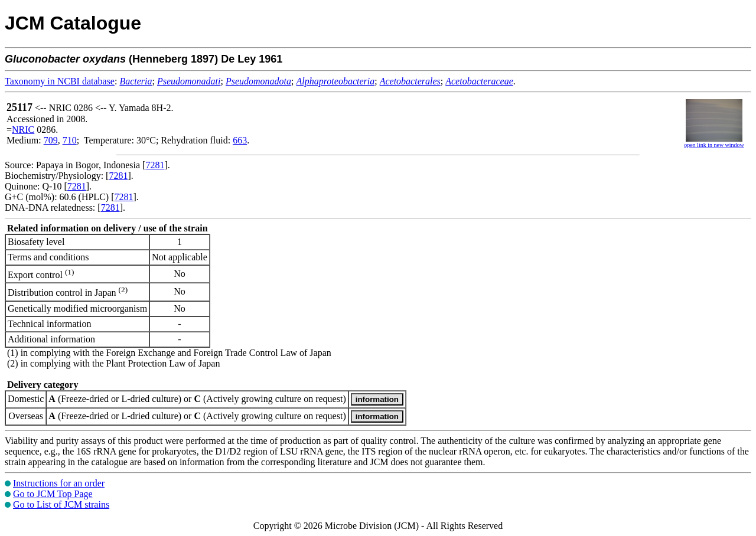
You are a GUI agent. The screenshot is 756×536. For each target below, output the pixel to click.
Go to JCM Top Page (53, 494)
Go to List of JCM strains (61, 504)
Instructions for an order (59, 483)
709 (51, 140)
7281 (155, 165)
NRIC (23, 130)
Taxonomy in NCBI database (60, 81)
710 (70, 140)
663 (240, 140)
